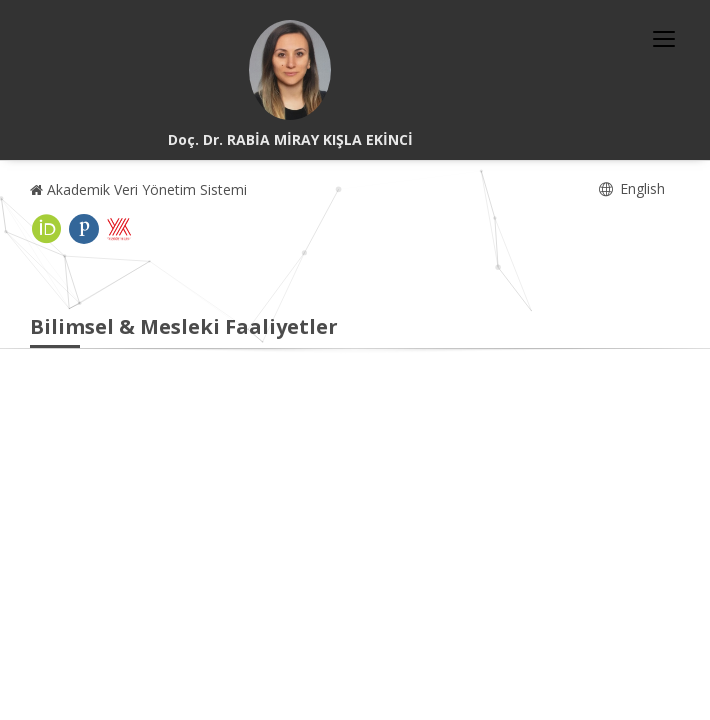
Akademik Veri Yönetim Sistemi (138, 189)
